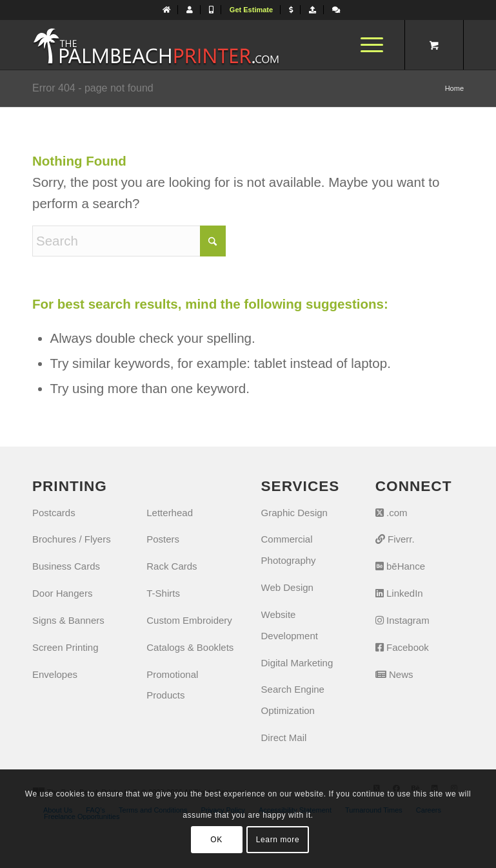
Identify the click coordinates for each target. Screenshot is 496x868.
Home (454, 88)
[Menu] (365, 45)
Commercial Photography (289, 550)
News (394, 674)
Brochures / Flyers (72, 539)
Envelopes (55, 674)
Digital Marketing (297, 663)
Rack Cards (172, 566)
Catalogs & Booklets (190, 647)
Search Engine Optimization (293, 700)
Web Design (287, 587)
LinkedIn (399, 593)
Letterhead (170, 513)
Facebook (402, 647)
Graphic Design (294, 513)
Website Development (290, 625)
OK (216, 840)
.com (392, 513)
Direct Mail (284, 738)
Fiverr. (395, 539)
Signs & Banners (68, 620)
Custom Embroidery (189, 620)
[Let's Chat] (336, 10)
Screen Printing (65, 647)
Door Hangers (62, 593)
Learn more (278, 840)
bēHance (400, 566)
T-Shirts (163, 593)
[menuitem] (167, 10)
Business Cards (66, 566)
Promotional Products (172, 685)
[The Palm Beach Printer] (156, 45)
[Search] (129, 241)
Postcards (54, 513)
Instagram (402, 620)
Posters (163, 539)
